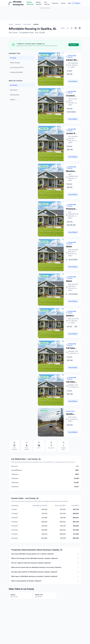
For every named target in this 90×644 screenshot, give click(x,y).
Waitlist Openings (30, 3)
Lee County (27, 24)
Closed (13, 100)
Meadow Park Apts (71, 171)
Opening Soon (15, 95)
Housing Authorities (16, 72)
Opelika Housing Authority (71, 414)
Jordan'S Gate (71, 133)
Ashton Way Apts (72, 60)
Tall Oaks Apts (71, 348)
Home (11, 24)
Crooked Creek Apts (72, 96)
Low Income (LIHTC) (17, 67)
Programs (55, 3)
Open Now (14, 90)
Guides (63, 3)
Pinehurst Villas (71, 209)
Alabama (18, 24)
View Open (74, 45)
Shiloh (69, 247)
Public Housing (15, 63)
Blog (69, 3)
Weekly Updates (39, 3)
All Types (13, 58)
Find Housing (47, 3)
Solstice (70, 316)
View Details (73, 81)
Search (76, 3)
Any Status (14, 85)
